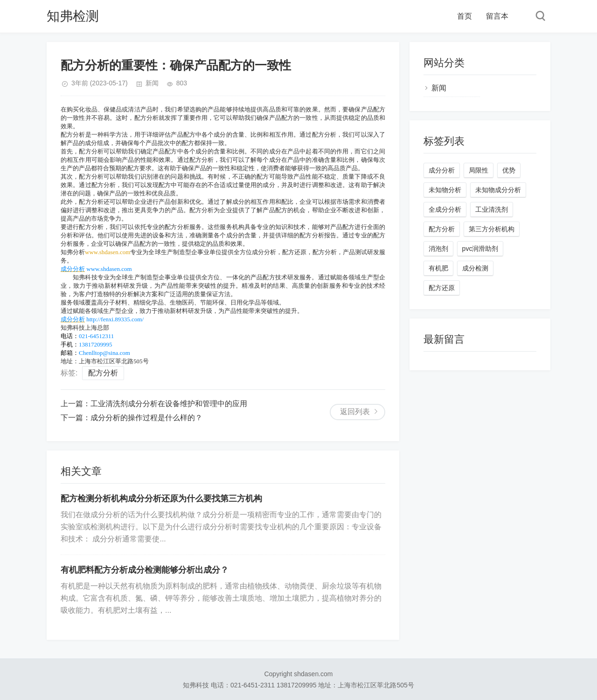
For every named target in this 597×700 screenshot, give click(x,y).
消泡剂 (438, 249)
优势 (509, 170)
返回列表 (355, 412)
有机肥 (438, 268)
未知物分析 (445, 190)
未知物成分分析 (498, 190)
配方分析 (103, 373)
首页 (465, 16)
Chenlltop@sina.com (104, 353)
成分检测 (475, 268)
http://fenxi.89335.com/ (115, 319)
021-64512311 (96, 336)
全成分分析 (445, 209)
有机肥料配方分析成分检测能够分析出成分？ (145, 570)
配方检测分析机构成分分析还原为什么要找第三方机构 (161, 499)
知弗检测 (73, 16)
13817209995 (96, 344)
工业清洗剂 (492, 209)
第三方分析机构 (492, 229)
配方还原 (442, 288)
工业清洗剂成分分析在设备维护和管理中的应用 (169, 404)
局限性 (479, 170)
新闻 (152, 83)
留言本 (497, 16)
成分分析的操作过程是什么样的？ (146, 418)
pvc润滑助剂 (480, 249)
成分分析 (73, 269)
